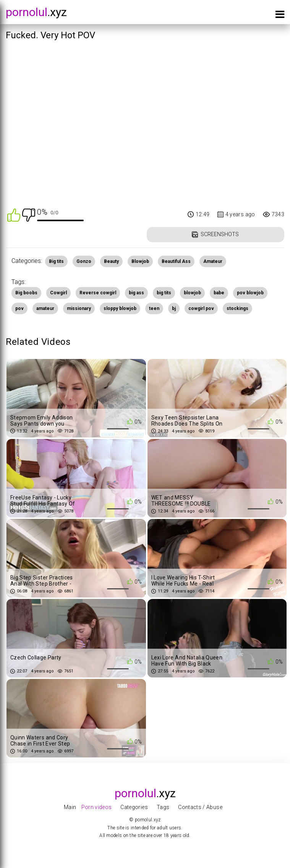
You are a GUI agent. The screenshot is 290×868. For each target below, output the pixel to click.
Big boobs (26, 293)
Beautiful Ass (176, 261)
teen (154, 308)
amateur (45, 308)
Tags (163, 807)
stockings (237, 308)
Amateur (213, 261)
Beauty (111, 261)
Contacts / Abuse (200, 807)
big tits (164, 293)
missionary (79, 308)
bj (174, 308)
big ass (136, 293)
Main (70, 807)
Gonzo (84, 261)
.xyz (36, 12)
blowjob (192, 293)
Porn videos (97, 807)
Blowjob (140, 261)
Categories (134, 807)
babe (219, 293)
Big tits (56, 261)
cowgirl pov (201, 308)
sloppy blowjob (120, 308)
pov (19, 308)
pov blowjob (250, 293)
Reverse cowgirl (98, 293)
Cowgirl (58, 293)
